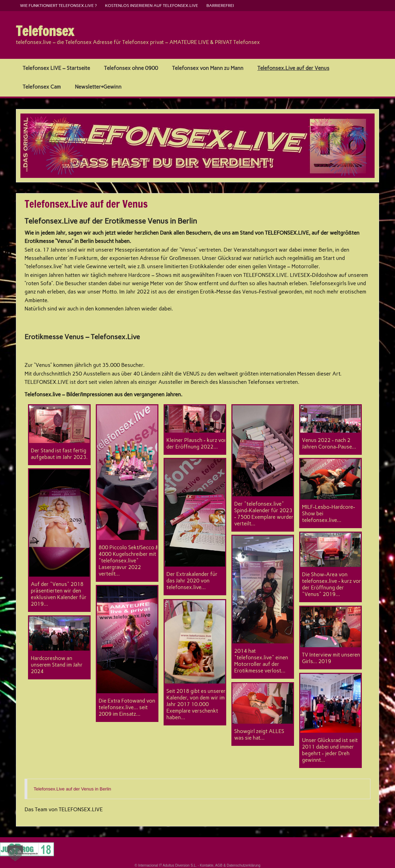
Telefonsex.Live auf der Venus (293, 68)
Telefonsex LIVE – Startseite (56, 68)
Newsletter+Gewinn (98, 87)
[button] (15, 853)
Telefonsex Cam (42, 87)
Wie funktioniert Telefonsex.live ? (58, 5)
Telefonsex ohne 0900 (131, 68)
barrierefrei (220, 5)
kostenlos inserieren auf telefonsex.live (152, 5)
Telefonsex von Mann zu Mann (208, 68)
